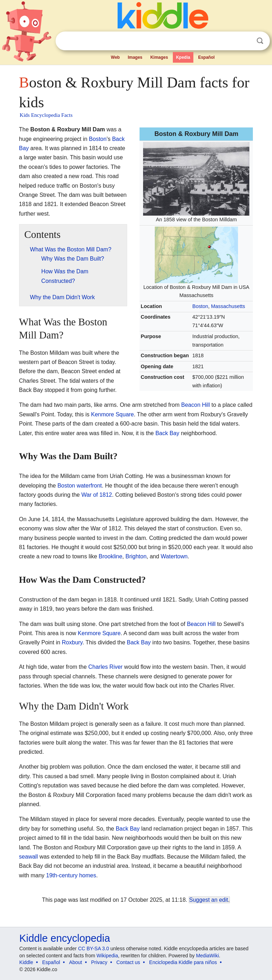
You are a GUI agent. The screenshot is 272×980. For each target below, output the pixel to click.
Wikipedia (107, 956)
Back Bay (168, 433)
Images (135, 57)
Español (206, 57)
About (76, 962)
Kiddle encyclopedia (65, 938)
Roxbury (72, 642)
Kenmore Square (112, 414)
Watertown (174, 556)
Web (115, 57)
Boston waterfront (80, 486)
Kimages (159, 57)
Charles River (105, 667)
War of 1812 (97, 495)
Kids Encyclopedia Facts (46, 115)
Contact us (128, 962)
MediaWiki (207, 956)
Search (260, 41)
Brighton (136, 556)
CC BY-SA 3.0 (93, 948)
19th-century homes (71, 875)
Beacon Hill (196, 405)
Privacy (99, 962)
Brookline (111, 556)
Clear (245, 41)
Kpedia (183, 57)
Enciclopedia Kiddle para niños (183, 962)
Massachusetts (228, 306)
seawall (29, 857)
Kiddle (26, 962)
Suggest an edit (209, 900)
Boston (200, 306)
